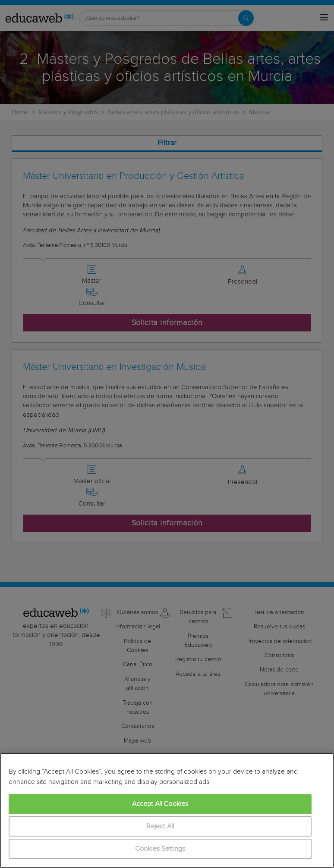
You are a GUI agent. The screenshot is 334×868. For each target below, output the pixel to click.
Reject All (160, 826)
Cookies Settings (160, 849)
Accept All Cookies (160, 804)
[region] (167, 810)
